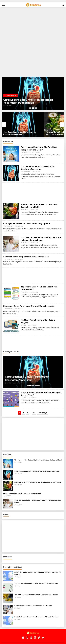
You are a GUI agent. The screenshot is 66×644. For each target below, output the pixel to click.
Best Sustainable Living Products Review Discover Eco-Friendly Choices (38, 567)
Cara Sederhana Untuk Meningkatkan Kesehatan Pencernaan (24, 99)
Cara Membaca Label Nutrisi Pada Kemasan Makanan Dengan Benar (37, 232)
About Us (5, 641)
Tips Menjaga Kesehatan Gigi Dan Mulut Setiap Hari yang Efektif (40, 142)
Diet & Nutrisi (25, 203)
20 (34, 406)
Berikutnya (43, 406)
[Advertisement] (17, 8)
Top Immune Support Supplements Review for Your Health (36, 588)
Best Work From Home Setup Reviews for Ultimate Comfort (36, 610)
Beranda (53, 639)
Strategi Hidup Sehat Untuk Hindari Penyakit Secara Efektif (37, 387)
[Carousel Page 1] (30, 108)
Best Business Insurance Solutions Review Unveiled (33, 599)
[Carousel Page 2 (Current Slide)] (33, 108)
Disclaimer (25, 641)
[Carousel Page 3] (36, 108)
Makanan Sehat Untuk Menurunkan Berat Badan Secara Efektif (46, 127)
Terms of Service (37, 641)
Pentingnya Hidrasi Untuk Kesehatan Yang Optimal (28, 217)
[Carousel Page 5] (38, 379)
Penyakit (23, 319)
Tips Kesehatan (10, 90)
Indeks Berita (50, 641)
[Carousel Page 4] (36, 379)
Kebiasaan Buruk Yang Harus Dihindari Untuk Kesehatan (30, 299)
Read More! (41, 151)
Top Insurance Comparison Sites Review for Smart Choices (36, 577)
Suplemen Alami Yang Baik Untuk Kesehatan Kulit (27, 250)
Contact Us (14, 641)
